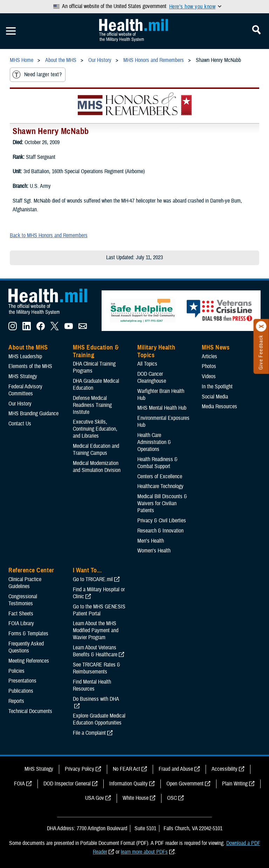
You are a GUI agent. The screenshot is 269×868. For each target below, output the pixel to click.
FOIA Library (21, 623)
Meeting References (29, 661)
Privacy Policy (80, 769)
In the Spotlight (217, 387)
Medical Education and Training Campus (96, 450)
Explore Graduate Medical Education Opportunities (99, 719)
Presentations (22, 681)
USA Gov (95, 798)
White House (136, 798)
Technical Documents (30, 711)
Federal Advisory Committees (25, 390)
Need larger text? (37, 75)
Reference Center (31, 570)
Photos (209, 366)
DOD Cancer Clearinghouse (152, 377)
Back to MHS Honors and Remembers (49, 235)
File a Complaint (89, 733)
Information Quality (129, 784)
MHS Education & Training (96, 351)
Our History (20, 404)
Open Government (185, 784)
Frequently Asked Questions (26, 647)
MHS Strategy (23, 376)
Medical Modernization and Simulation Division (97, 467)
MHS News (216, 347)
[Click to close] (261, 326)
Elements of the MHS (30, 366)
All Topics (147, 364)
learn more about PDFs (144, 852)
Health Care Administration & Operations (154, 442)
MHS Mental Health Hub (162, 408)
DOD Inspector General (67, 784)
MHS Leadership (25, 357)
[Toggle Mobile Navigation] (11, 31)
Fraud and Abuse (176, 769)
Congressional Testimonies (23, 600)
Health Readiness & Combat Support (157, 463)
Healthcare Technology (160, 486)
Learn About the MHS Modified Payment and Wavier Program (96, 630)
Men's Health (151, 541)
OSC (172, 798)
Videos (209, 376)
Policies (16, 671)
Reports (16, 701)
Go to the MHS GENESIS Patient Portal (99, 610)
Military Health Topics (156, 351)
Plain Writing (235, 784)
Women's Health (154, 551)
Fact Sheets (21, 614)
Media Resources (219, 407)
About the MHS (28, 347)
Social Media (215, 397)
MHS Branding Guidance (33, 414)
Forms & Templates (28, 634)
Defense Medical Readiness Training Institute (92, 405)
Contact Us (20, 424)
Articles (209, 357)
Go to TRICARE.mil (93, 579)
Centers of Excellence (160, 477)
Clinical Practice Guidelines (25, 583)
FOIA (19, 784)
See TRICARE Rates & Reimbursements (96, 668)
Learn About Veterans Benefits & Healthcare (95, 651)
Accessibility (225, 769)
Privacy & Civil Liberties (162, 521)
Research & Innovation (160, 531)
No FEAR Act (126, 769)
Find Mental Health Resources (92, 685)
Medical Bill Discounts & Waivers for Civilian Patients (162, 503)
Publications (21, 691)
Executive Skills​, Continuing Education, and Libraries (95, 429)
